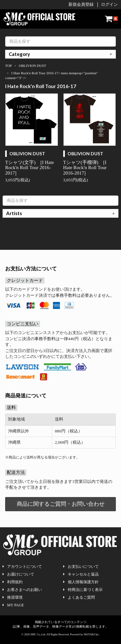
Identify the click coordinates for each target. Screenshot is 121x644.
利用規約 (13, 582)
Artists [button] (14, 213)
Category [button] (19, 54)
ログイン (109, 4)
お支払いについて (81, 567)
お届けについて (18, 574)
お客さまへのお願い (22, 590)
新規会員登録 (81, 4)
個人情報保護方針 (81, 582)
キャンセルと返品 (81, 574)
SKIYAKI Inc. (92, 634)
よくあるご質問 (79, 597)
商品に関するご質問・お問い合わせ (61, 504)
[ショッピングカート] (111, 19)
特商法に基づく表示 (83, 590)
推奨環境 (13, 597)
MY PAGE (13, 605)
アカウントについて (22, 567)
